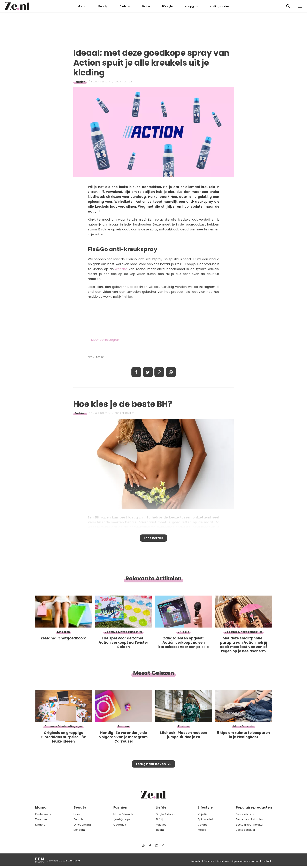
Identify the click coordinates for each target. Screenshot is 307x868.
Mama (82, 6)
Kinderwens (43, 814)
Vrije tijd (203, 814)
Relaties (161, 825)
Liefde (146, 6)
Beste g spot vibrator (250, 825)
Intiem (160, 830)
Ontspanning (82, 825)
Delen (136, 372)
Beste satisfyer (245, 830)
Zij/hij (159, 819)
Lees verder (153, 539)
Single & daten (165, 814)
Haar (77, 814)
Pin (159, 372)
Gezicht (79, 819)
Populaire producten (254, 807)
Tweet (148, 372)
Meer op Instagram (106, 340)
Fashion (125, 6)
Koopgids (191, 6)
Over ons (209, 861)
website (122, 269)
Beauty (103, 6)
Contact (266, 861)
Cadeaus (120, 825)
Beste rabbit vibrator (249, 819)
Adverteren (223, 861)
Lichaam (79, 830)
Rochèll (127, 82)
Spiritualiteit (205, 819)
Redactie (196, 861)
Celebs (203, 825)
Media (202, 830)
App (171, 372)
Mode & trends (123, 814)
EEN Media (74, 861)
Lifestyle (167, 6)
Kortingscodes (220, 6)
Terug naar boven (151, 768)
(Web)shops (122, 819)
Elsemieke (128, 413)
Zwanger (41, 819)
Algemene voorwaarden (245, 861)
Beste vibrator (245, 814)
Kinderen (41, 825)
